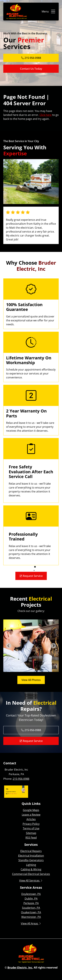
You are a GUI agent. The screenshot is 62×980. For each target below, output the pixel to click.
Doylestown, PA (31, 894)
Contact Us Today (31, 69)
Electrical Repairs (31, 851)
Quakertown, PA (31, 912)
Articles (31, 819)
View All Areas (31, 923)
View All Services (31, 881)
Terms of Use (31, 828)
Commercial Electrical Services (31, 874)
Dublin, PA (31, 899)
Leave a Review (31, 815)
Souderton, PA (31, 908)
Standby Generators (31, 860)
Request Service (31, 576)
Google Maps (31, 810)
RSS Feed (31, 838)
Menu (49, 11)
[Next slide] (53, 646)
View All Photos (31, 680)
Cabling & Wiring (31, 869)
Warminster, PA (31, 917)
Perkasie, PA (31, 903)
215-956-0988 (21, 779)
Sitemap (31, 833)
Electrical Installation (31, 856)
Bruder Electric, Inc (20, 968)
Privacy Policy (31, 824)
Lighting (31, 865)
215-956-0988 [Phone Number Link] (31, 58)
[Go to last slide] (9, 646)
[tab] (28, 670)
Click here (46, 115)
